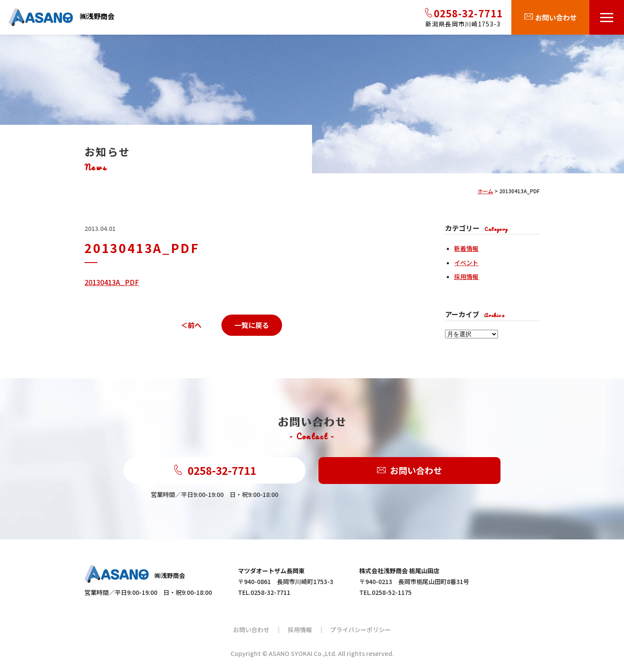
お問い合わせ (409, 471)
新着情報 (466, 248)
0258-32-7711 (214, 470)
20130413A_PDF (112, 282)
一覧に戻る (252, 325)
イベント (466, 263)
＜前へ (191, 325)
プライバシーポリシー (361, 630)
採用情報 (466, 276)
